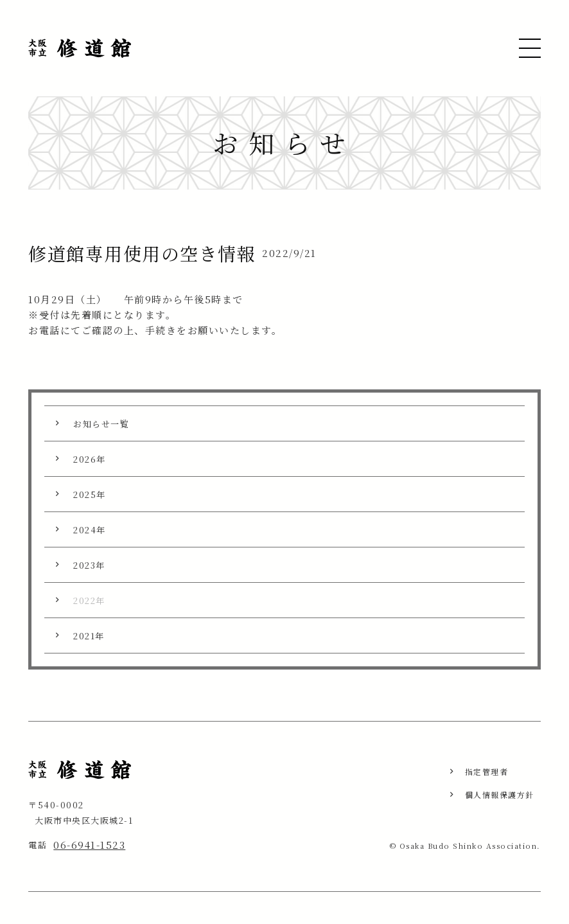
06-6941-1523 (89, 845)
